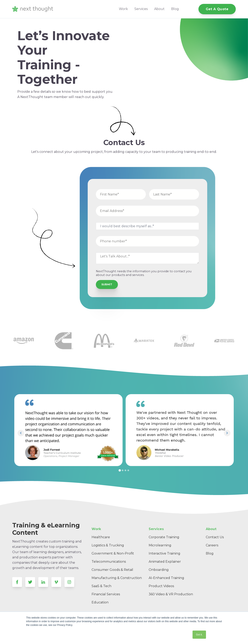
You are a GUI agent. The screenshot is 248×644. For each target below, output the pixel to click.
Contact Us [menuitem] (215, 537)
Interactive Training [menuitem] (164, 553)
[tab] (120, 470)
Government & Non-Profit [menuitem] (113, 553)
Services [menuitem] (156, 529)
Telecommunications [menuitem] (109, 562)
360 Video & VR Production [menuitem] (171, 594)
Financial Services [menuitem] (106, 594)
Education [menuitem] (100, 602)
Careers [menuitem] (212, 545)
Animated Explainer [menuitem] (165, 562)
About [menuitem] (211, 529)
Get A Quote (217, 9)
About (159, 9)
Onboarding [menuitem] (159, 570)
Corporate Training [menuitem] (164, 537)
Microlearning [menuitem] (160, 545)
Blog (175, 9)
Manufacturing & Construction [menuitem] (117, 578)
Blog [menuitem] (210, 553)
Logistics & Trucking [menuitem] (108, 545)
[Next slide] (227, 433)
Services (141, 9)
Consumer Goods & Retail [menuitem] (112, 570)
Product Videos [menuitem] (161, 586)
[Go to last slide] (21, 433)
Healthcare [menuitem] (101, 537)
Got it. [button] (199, 635)
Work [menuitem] (96, 529)
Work (123, 9)
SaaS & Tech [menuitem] (101, 586)
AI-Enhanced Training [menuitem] (166, 578)
